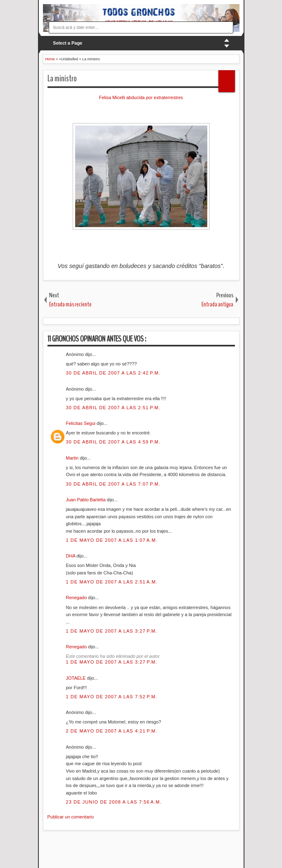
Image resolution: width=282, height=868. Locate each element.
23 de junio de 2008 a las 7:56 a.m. (114, 802)
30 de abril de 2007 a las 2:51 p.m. (113, 408)
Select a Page (68, 43)
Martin (73, 458)
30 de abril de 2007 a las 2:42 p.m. (113, 373)
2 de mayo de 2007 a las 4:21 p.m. (112, 731)
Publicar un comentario (71, 817)
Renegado (77, 598)
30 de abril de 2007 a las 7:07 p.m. (113, 484)
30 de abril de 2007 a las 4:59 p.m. (113, 442)
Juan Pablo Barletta (86, 500)
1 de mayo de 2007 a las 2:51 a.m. (112, 582)
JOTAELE (77, 678)
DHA (71, 556)
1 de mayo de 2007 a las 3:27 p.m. (112, 631)
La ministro (62, 78)
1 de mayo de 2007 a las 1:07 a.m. (112, 540)
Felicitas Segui (82, 423)
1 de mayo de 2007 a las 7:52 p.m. (112, 697)
